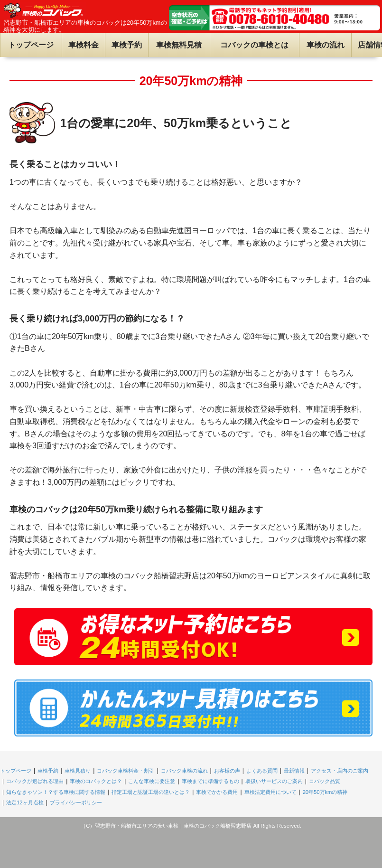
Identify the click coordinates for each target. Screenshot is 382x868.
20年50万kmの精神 (325, 792)
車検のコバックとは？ (96, 781)
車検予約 (127, 45)
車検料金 (84, 45)
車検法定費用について (270, 792)
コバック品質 (325, 781)
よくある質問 (262, 771)
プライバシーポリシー (76, 802)
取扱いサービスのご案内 (274, 781)
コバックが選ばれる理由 (35, 781)
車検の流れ (326, 45)
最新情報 (294, 771)
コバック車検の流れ (184, 771)
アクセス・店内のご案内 (340, 771)
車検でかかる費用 (217, 792)
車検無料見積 (179, 45)
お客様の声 (227, 771)
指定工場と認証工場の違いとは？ (151, 792)
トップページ (31, 45)
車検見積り (78, 771)
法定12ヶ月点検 (25, 802)
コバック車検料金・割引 (126, 771)
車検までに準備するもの (210, 781)
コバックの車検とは (254, 45)
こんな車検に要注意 (152, 781)
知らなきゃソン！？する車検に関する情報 (56, 792)
